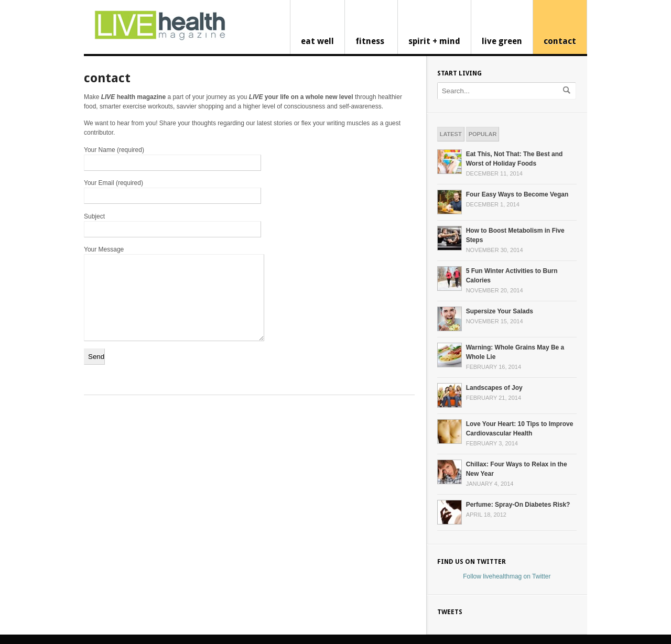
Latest (451, 134)
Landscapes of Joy (494, 388)
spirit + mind (434, 41)
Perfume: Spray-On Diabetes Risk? (518, 505)
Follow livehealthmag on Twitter (507, 576)
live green (502, 41)
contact (560, 41)
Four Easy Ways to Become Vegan (517, 194)
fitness (370, 41)
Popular (483, 134)
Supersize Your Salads (500, 311)
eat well (317, 41)
